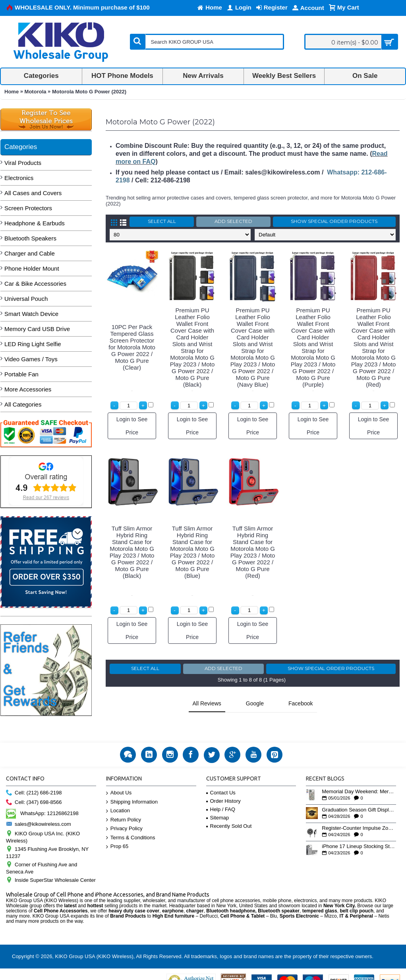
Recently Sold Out (229, 814)
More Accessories (28, 389)
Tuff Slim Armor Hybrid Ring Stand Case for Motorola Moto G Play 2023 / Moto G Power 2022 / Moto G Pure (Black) (132, 552)
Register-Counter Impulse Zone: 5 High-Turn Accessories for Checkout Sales (359, 816)
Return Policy (124, 808)
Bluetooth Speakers (30, 238)
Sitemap (218, 805)
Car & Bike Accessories (35, 284)
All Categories (23, 404)
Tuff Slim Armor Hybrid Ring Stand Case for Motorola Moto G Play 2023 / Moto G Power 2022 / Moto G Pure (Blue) (192, 552)
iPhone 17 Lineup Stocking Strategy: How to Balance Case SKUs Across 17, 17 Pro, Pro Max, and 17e (359, 834)
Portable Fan (21, 374)
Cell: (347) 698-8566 (34, 790)
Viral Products (23, 163)
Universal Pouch (26, 299)
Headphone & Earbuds (35, 223)
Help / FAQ (221, 797)
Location (118, 799)
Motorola (36, 92)
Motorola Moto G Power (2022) (89, 92)
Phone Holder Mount (32, 268)
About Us (119, 781)
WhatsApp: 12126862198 (42, 801)
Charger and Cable (30, 253)
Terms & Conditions (131, 826)
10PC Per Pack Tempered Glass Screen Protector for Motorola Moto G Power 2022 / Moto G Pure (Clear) (132, 347)
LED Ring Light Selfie (33, 344)
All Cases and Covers (33, 193)
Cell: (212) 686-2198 (34, 781)
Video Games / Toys (31, 359)
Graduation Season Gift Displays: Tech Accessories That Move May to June (359, 798)
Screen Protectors (28, 208)
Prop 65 (117, 834)
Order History (223, 789)
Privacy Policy (124, 816)
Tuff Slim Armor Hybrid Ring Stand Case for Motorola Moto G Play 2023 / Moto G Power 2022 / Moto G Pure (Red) (253, 552)
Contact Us (221, 780)
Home (12, 92)
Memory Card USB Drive (37, 329)
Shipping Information (132, 789)
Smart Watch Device (31, 314)
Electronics (19, 178)
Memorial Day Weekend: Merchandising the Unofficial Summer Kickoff (359, 779)
